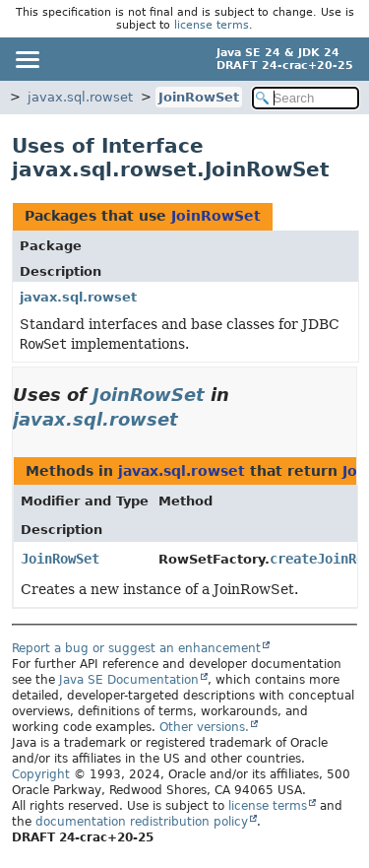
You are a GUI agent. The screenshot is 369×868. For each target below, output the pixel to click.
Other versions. (204, 727)
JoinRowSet (199, 97)
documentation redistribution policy (142, 822)
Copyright (41, 774)
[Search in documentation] (306, 98)
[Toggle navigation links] (27, 59)
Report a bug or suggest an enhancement (136, 648)
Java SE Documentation (129, 680)
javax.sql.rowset (80, 97)
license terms (212, 25)
